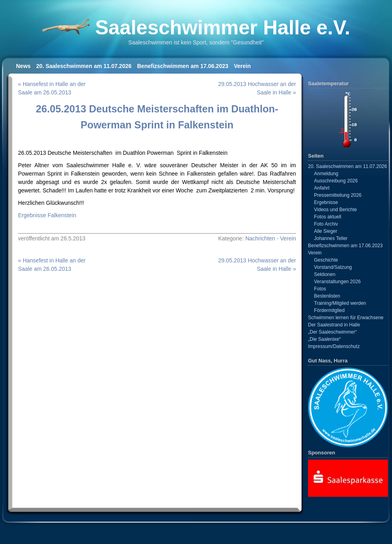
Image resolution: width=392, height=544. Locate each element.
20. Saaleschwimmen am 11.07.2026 (84, 66)
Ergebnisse (326, 202)
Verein (242, 66)
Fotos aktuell (328, 217)
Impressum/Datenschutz (334, 346)
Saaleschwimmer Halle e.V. (223, 28)
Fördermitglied (329, 310)
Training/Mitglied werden (340, 303)
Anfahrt (322, 188)
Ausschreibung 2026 (336, 181)
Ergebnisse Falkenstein (47, 215)
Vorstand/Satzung (333, 267)
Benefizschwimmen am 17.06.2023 (183, 66)
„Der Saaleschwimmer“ (332, 332)
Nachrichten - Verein (271, 238)
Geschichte (326, 260)
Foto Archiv (326, 224)
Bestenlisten (327, 296)
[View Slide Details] (348, 478)
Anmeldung (326, 174)
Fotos (320, 289)
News (23, 66)
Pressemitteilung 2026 (338, 195)
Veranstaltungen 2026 (337, 282)
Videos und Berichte (335, 210)
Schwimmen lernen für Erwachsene (346, 318)
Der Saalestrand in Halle (334, 325)
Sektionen (325, 274)
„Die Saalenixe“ (324, 339)
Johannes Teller (331, 238)
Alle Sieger (326, 231)
